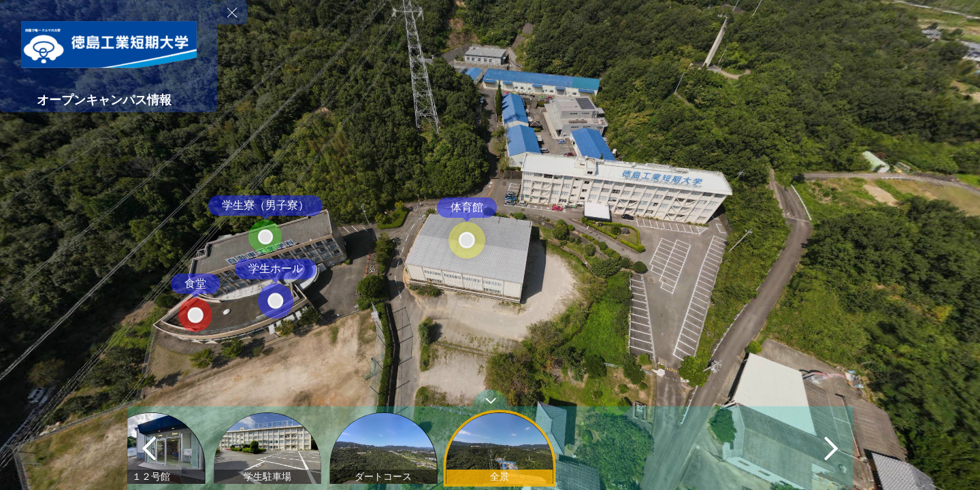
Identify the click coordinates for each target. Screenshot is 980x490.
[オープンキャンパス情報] (109, 100)
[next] (831, 448)
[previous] (149, 448)
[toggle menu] (232, 12)
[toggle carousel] (490, 398)
